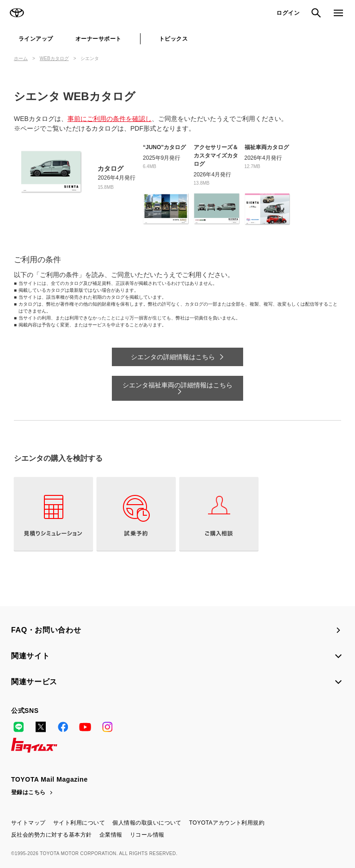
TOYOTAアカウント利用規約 (227, 823)
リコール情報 (147, 835)
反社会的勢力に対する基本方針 (52, 835)
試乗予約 (136, 514)
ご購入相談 (219, 514)
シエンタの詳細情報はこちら (173, 357)
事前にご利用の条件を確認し (110, 119)
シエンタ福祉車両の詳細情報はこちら (177, 385)
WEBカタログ (54, 58)
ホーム (21, 58)
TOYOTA (17, 13)
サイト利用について (79, 823)
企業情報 (111, 835)
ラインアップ (36, 39)
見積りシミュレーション (53, 514)
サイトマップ (28, 823)
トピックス (173, 39)
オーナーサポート (98, 39)
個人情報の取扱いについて (147, 823)
